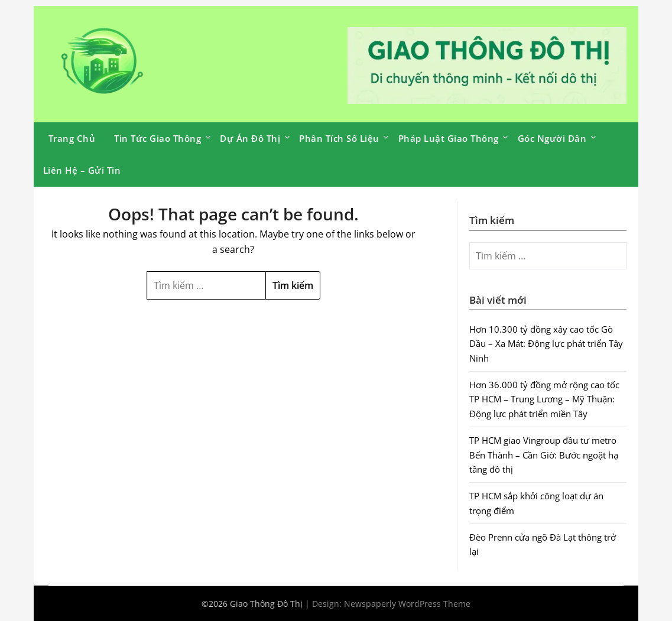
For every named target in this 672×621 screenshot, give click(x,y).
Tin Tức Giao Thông (158, 138)
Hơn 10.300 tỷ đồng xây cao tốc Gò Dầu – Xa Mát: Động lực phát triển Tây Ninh (546, 344)
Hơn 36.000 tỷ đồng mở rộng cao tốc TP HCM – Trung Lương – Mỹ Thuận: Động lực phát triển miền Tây (544, 399)
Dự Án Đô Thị (250, 138)
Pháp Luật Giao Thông (449, 138)
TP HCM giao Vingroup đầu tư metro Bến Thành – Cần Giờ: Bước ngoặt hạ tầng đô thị (544, 455)
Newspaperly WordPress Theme (407, 604)
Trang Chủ (72, 138)
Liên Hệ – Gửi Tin (82, 170)
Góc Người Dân (552, 138)
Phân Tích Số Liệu (339, 138)
